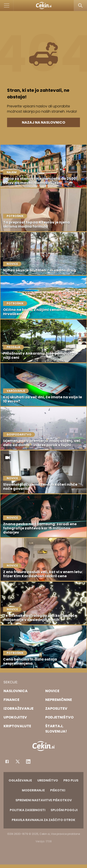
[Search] (80, 5)
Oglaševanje (20, 780)
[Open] (7, 5)
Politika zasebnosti (27, 810)
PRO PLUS (71, 780)
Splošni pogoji (64, 810)
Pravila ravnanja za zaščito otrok (43, 820)
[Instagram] (28, 762)
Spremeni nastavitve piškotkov (44, 800)
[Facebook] (7, 762)
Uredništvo (48, 780)
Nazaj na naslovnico (43, 122)
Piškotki (58, 790)
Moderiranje (33, 790)
